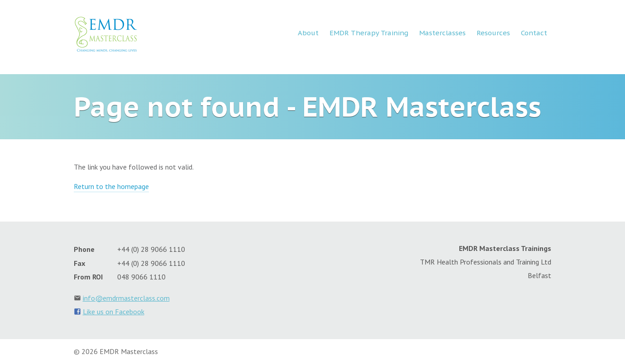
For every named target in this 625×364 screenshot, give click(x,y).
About (308, 33)
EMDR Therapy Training (369, 33)
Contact (534, 33)
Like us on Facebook (114, 312)
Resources (493, 33)
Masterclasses (442, 33)
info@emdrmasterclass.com (126, 298)
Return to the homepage (111, 186)
